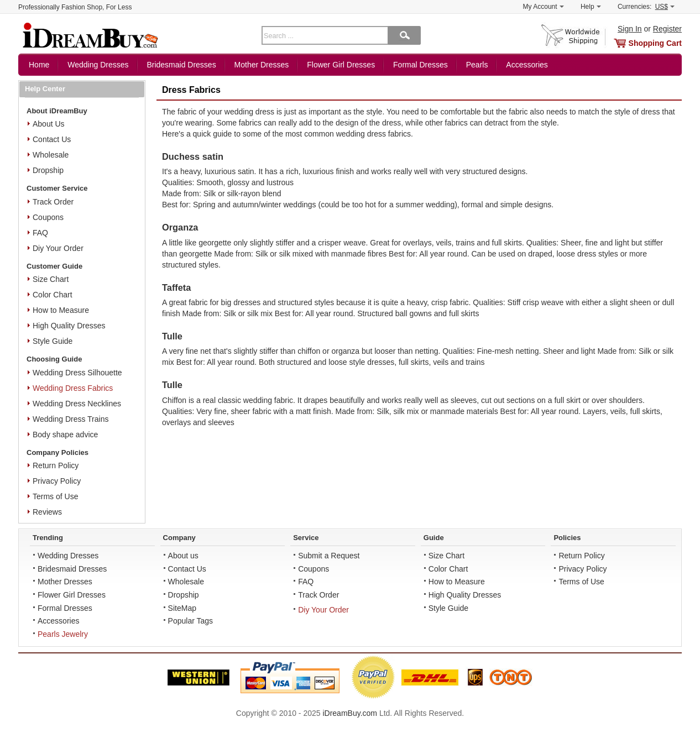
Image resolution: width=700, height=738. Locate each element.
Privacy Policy (57, 481)
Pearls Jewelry (63, 634)
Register (667, 29)
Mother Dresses (262, 65)
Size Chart (51, 279)
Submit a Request (329, 556)
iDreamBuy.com (350, 713)
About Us (49, 124)
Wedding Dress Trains (70, 419)
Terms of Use (55, 496)
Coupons (48, 217)
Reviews (47, 512)
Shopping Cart (655, 43)
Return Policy (56, 465)
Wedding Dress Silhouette (77, 373)
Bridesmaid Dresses (181, 65)
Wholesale (51, 155)
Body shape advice (65, 435)
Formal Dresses (420, 65)
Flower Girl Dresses (341, 65)
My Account (544, 7)
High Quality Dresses (69, 326)
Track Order (53, 202)
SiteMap (182, 608)
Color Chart (53, 295)
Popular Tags (190, 621)
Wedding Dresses (98, 65)
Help (591, 7)
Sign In (630, 29)
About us (183, 556)
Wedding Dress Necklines (77, 404)
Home (39, 65)
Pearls (477, 65)
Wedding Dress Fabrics (73, 388)
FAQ (40, 233)
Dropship (48, 170)
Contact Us (52, 139)
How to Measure (61, 310)
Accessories (527, 65)
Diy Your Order (58, 248)
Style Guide (53, 341)
